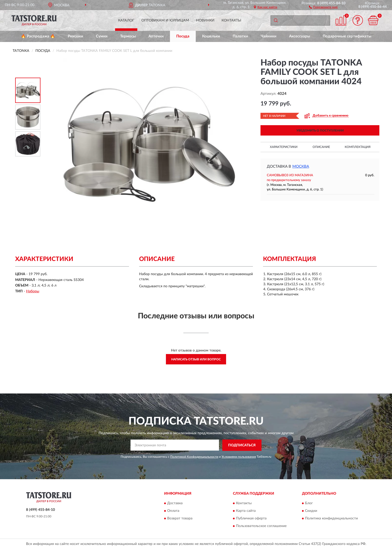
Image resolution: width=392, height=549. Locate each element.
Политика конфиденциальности (331, 519)
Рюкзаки (75, 36)
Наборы (33, 291)
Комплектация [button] (358, 147)
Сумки (102, 36)
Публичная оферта (251, 519)
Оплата (173, 511)
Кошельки (211, 36)
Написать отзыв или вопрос (196, 359)
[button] (323, 7)
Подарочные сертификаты (347, 36)
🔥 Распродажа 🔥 (38, 36)
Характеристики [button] (284, 147)
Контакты (231, 20)
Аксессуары (300, 36)
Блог (309, 503)
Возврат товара (180, 519)
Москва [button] (301, 167)
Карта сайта (246, 511)
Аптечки (156, 36)
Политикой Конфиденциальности (194, 457)
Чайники (269, 36)
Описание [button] (321, 147)
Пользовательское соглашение (261, 526)
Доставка (175, 503)
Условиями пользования (239, 457)
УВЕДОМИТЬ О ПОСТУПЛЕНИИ (320, 130)
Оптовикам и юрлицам (165, 20)
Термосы (128, 36)
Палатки (240, 36)
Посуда (183, 36)
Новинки (205, 20)
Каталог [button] (126, 20)
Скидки (311, 511)
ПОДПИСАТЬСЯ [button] (242, 445)
